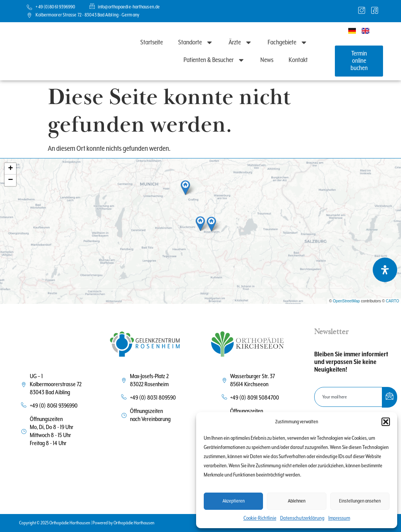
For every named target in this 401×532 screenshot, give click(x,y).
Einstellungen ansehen (360, 501)
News (267, 60)
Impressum (339, 518)
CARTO (392, 301)
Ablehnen (297, 501)
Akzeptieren (234, 501)
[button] (386, 418)
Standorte (196, 42)
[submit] (390, 397)
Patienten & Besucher (214, 60)
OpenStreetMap (347, 301)
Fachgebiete (288, 42)
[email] (348, 397)
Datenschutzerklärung (302, 518)
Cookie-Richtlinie (260, 518)
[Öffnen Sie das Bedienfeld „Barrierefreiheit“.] (385, 270)
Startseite (152, 42)
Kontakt (298, 60)
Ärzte (240, 42)
